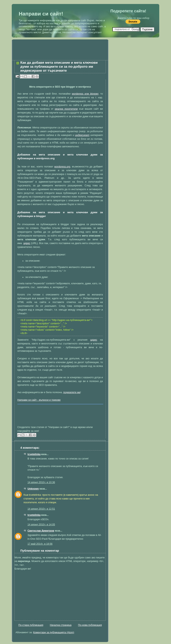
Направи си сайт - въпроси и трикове (39, 400)
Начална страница (61, 625)
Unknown (33, 489)
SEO (41, 385)
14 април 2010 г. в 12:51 (41, 509)
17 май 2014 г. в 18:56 (40, 544)
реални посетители (66, 109)
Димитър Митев (52, 32)
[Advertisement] (60, 47)
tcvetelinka (34, 454)
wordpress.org (62, 167)
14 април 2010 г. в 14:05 (41, 525)
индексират (82, 135)
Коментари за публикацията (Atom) (54, 632)
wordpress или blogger (85, 94)
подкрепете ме (72, 392)
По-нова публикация (90, 625)
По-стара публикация (31, 625)
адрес (27, 243)
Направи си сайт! (41, 14)
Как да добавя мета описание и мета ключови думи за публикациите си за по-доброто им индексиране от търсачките (59, 67)
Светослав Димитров (41, 531)
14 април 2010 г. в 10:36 (41, 482)
